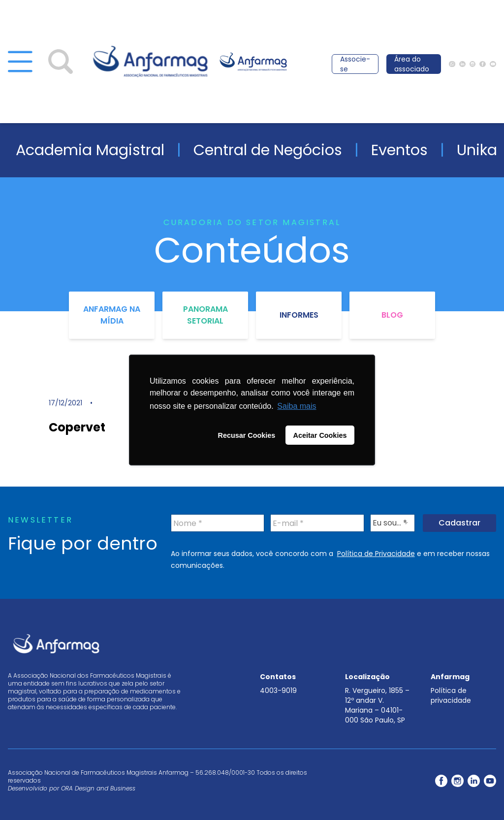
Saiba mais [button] (297, 406)
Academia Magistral (90, 150)
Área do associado (412, 64)
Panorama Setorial (205, 315)
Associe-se (355, 64)
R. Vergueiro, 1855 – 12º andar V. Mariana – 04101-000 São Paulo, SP (377, 705)
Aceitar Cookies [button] (320, 435)
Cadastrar (459, 523)
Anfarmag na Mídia (112, 315)
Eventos (399, 150)
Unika (477, 150)
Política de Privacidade (376, 554)
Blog (392, 315)
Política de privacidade (451, 695)
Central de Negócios (268, 150)
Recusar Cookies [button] (247, 435)
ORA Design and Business (98, 788)
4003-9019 (278, 690)
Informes (299, 315)
